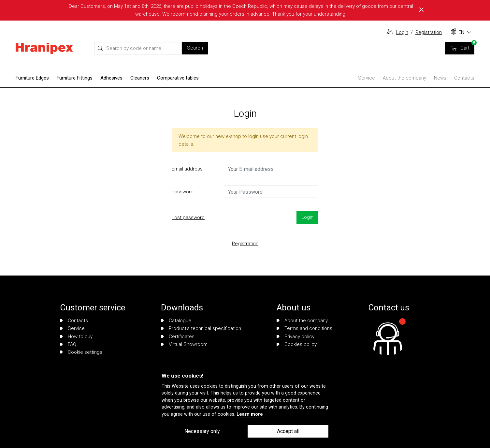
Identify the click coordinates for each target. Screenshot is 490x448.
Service (367, 78)
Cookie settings (81, 352)
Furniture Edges (32, 78)
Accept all (288, 431)
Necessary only (202, 431)
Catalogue (176, 321)
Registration (429, 32)
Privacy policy (295, 336)
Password (183, 192)
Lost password (188, 217)
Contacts (464, 78)
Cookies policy (297, 344)
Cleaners (140, 78)
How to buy (76, 336)
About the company (404, 78)
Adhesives (111, 78)
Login (402, 32)
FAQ (68, 344)
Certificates (178, 336)
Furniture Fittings (75, 78)
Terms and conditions (304, 328)
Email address (187, 169)
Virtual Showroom (184, 344)
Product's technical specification (201, 328)
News (440, 78)
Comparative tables (178, 78)
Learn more (250, 414)
